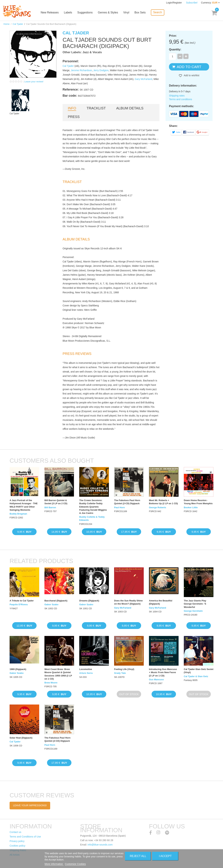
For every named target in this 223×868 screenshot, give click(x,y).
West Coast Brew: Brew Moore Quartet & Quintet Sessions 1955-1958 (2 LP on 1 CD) (58, 674)
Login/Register (174, 3)
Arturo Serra (86, 673)
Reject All (138, 856)
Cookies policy (17, 846)
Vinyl (126, 13)
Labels (68, 13)
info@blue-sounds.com (100, 845)
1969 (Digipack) (18, 669)
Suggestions (85, 13)
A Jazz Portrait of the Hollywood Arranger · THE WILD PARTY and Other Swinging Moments (24, 505)
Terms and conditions (180, 99)
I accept (165, 856)
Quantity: (175, 49)
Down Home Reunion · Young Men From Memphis (198, 502)
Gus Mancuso (156, 679)
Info (72, 108)
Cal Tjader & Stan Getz (196, 676)
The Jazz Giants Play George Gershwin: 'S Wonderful (195, 604)
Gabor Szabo (51, 604)
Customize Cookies (75, 864)
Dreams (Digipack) (89, 601)
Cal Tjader (18, 24)
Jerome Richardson (81, 70)
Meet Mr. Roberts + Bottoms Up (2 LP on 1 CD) (163, 502)
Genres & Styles (108, 13)
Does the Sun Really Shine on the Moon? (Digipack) (128, 602)
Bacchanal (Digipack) (56, 601)
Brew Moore (51, 683)
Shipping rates (177, 96)
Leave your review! (34, 82)
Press (74, 117)
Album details (130, 108)
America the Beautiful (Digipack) (161, 602)
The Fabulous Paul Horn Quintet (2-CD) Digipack (127, 502)
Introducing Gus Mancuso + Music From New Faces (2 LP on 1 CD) (163, 672)
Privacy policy (17, 841)
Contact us (15, 832)
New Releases (50, 13)
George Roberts (157, 507)
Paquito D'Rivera (19, 604)
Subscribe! (192, 3)
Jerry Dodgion (101, 70)
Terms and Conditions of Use (25, 837)
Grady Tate (120, 673)
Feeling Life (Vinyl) (124, 669)
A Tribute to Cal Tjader (22, 601)
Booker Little (191, 507)
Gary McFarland (143, 79)
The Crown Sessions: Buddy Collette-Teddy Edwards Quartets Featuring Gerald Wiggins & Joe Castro (93, 507)
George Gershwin (193, 611)
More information (54, 864)
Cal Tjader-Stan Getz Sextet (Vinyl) (199, 671)
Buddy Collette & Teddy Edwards (92, 518)
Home (7, 24)
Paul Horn (119, 507)
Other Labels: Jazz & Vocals (82, 52)
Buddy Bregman (18, 514)
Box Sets (140, 13)
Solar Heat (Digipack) (21, 738)
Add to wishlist (191, 75)
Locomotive (86, 669)
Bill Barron (50, 507)
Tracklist (96, 108)
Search (158, 12)
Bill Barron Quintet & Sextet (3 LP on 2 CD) (56, 502)
